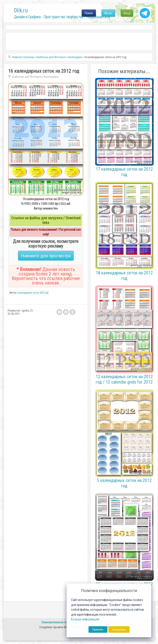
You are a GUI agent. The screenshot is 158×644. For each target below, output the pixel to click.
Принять (98, 629)
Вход (127, 13)
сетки (36, 293)
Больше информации (85, 619)
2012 (42, 293)
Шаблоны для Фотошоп (27, 77)
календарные (25, 293)
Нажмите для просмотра (46, 256)
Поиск (89, 13)
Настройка (119, 629)
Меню (108, 13)
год (46, 293)
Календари (51, 77)
